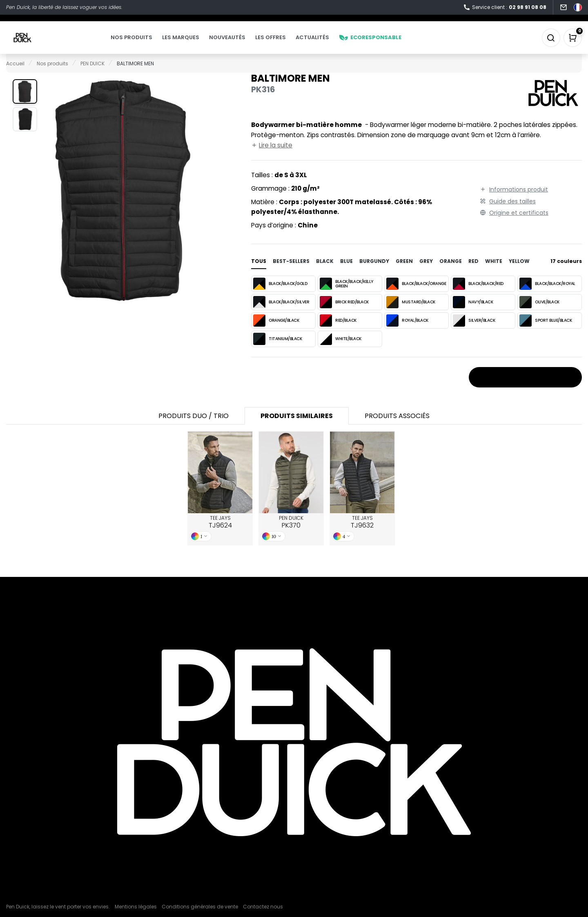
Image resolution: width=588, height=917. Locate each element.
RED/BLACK (338, 332)
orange (451, 273)
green (404, 273)
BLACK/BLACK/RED (478, 296)
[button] (25, 103)
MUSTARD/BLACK (411, 314)
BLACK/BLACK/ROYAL (547, 296)
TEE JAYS (220, 534)
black (325, 273)
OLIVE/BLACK (539, 314)
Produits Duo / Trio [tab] (194, 428)
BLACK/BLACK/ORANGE (416, 296)
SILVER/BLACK (474, 332)
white (494, 273)
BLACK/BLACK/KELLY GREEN (346, 296)
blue (346, 273)
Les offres (287, 43)
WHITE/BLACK (341, 351)
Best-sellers (291, 273)
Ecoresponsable (386, 43)
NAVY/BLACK (473, 314)
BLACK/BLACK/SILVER (281, 314)
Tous (259, 273)
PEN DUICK (291, 534)
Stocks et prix (525, 390)
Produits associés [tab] (397, 428)
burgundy (374, 273)
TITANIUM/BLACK (277, 351)
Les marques (197, 43)
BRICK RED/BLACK (344, 314)
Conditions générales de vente (200, 907)
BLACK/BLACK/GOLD (280, 296)
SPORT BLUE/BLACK (546, 332)
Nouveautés (244, 43)
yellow (519, 273)
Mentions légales (136, 907)
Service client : (505, 8)
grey (426, 273)
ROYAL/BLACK (407, 332)
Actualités (329, 43)
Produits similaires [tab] (297, 428)
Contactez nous (263, 907)
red (473, 273)
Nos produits (148, 43)
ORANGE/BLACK (276, 332)
